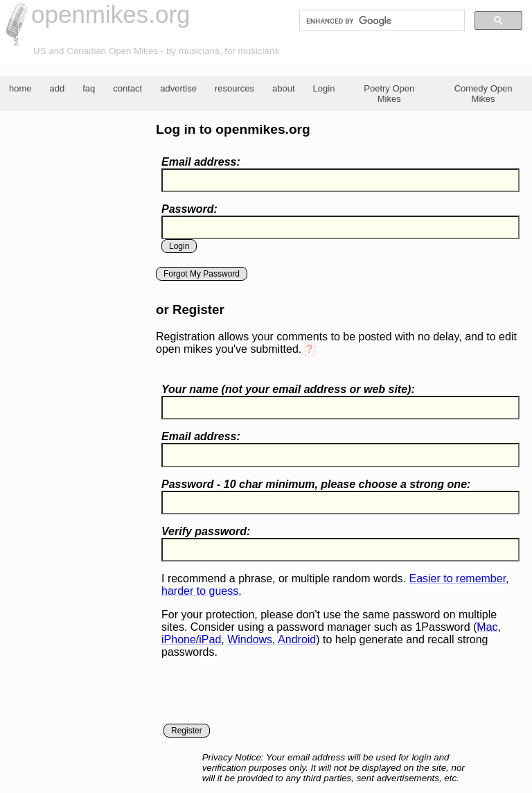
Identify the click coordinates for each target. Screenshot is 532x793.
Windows (250, 639)
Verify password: (206, 531)
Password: (189, 209)
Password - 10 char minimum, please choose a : (316, 484)
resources (234, 88)
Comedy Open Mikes (484, 94)
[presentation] (267, 697)
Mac (487, 627)
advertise (178, 88)
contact (127, 88)
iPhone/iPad (191, 639)
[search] (381, 21)
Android (297, 639)
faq (89, 88)
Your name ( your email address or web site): (288, 389)
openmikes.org (111, 14)
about (284, 88)
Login (324, 88)
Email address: (201, 162)
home (20, 88)
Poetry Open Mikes (389, 94)
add (57, 88)
